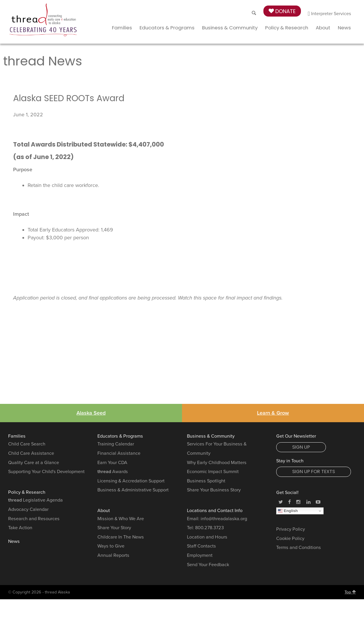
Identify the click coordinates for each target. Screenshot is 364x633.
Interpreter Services (330, 14)
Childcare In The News (121, 537)
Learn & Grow (273, 413)
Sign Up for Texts (314, 471)
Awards (113, 472)
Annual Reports (113, 555)
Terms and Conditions (299, 548)
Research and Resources (34, 519)
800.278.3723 (209, 528)
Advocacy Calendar (28, 509)
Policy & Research (287, 28)
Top (350, 592)
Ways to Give (111, 546)
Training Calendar (116, 444)
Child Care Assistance (31, 453)
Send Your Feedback (208, 565)
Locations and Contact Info (215, 511)
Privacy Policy (291, 529)
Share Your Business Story (214, 490)
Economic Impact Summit (213, 472)
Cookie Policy (290, 539)
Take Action (20, 528)
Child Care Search (27, 444)
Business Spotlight (206, 481)
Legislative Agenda (35, 500)
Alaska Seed (91, 413)
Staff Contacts (201, 546)
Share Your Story (114, 528)
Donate (282, 11)
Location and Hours (207, 537)
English (288, 511)
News (344, 28)
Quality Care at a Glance (34, 463)
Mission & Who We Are (121, 519)
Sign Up (301, 447)
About (323, 28)
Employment (200, 555)
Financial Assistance (119, 453)
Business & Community (230, 28)
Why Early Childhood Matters (217, 463)
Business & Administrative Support (133, 490)
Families (122, 28)
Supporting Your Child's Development (46, 472)
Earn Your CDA (112, 463)
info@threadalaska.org (224, 519)
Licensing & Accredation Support (131, 481)
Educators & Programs (167, 28)
